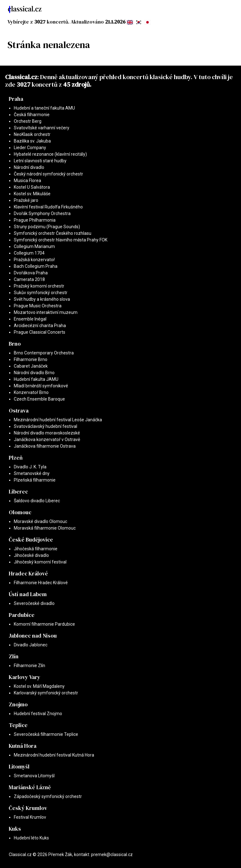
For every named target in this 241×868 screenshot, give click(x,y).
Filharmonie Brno (31, 359)
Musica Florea (27, 181)
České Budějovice (31, 540)
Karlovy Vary (24, 677)
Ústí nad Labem (28, 594)
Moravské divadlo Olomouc (40, 521)
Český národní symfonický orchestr (48, 174)
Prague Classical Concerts (40, 332)
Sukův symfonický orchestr (41, 293)
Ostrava (19, 411)
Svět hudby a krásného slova (42, 299)
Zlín (14, 656)
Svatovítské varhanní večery (42, 128)
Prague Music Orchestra (38, 306)
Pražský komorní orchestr (39, 286)
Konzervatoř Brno (31, 392)
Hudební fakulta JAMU (36, 379)
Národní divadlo (29, 167)
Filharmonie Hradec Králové (41, 583)
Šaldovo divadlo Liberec (37, 501)
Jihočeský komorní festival (40, 562)
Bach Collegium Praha (36, 266)
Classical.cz (21, 77)
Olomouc (20, 512)
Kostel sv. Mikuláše (32, 194)
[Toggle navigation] (228, 9)
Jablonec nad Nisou (33, 636)
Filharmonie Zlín (29, 666)
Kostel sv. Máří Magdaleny (39, 686)
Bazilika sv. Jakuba (32, 141)
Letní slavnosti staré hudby (40, 161)
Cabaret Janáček (31, 366)
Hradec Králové (28, 574)
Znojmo (18, 704)
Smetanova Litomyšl (34, 776)
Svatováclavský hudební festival (46, 426)
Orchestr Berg (28, 121)
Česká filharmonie (32, 115)
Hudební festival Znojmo (38, 714)
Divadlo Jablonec (31, 645)
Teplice (18, 725)
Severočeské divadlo (34, 603)
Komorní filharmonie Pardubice (44, 624)
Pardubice (22, 615)
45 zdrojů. (77, 84)
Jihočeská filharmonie (36, 549)
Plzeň (16, 458)
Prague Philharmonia (35, 220)
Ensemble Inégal (30, 319)
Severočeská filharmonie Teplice (46, 734)
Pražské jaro (26, 200)
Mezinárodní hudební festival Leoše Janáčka (58, 420)
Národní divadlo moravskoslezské (47, 433)
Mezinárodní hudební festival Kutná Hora (54, 755)
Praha (16, 99)
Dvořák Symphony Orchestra (42, 213)
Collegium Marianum (34, 246)
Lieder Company (30, 148)
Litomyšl (19, 767)
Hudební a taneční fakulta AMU (44, 108)
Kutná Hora (23, 746)
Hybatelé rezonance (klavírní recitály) (50, 154)
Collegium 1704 (29, 253)
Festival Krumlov (30, 817)
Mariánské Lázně (30, 787)
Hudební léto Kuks (31, 838)
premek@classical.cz (112, 855)
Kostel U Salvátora (32, 187)
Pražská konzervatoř (34, 260)
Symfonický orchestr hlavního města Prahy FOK (61, 240)
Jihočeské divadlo (31, 555)
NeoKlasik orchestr (32, 134)
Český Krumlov (28, 808)
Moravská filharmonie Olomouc (45, 528)
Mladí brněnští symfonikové (41, 386)
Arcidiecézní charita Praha (40, 326)
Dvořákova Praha (31, 273)
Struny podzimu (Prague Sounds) (47, 227)
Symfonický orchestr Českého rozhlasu (53, 233)
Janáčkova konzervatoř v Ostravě (47, 439)
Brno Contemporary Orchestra (44, 353)
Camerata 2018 (29, 279)
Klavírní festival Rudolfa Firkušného (48, 207)
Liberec (18, 492)
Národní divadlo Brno (34, 373)
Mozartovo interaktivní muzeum (46, 312)
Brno (15, 344)
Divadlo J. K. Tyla (30, 467)
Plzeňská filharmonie (35, 480)
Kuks (15, 829)
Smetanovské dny (32, 473)
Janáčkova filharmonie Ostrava (45, 446)
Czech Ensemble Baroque (39, 399)
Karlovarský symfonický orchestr (46, 693)
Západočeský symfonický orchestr (48, 796)
